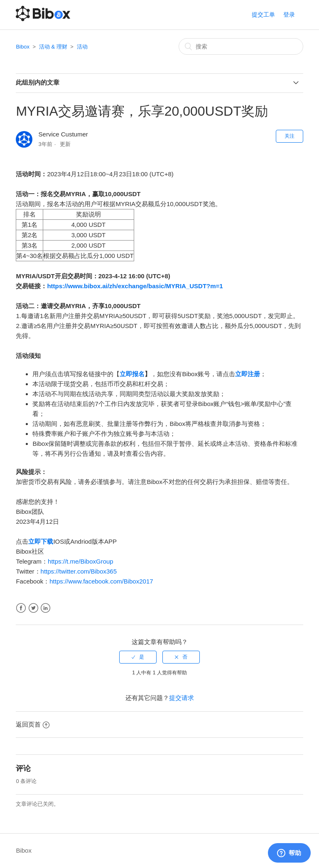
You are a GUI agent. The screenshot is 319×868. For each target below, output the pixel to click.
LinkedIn (45, 608)
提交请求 (182, 698)
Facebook (21, 608)
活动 (82, 47)
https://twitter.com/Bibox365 (79, 571)
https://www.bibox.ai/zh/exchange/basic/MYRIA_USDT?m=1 (135, 286)
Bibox (23, 47)
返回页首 (33, 724)
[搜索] (241, 46)
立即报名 (132, 374)
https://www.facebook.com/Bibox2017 (101, 581)
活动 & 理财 (53, 47)
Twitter (33, 608)
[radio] (138, 657)
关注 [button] (290, 136)
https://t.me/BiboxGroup (81, 561)
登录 (289, 15)
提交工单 (263, 15)
